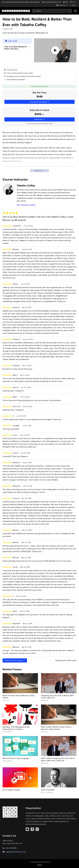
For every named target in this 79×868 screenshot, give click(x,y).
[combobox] (52, 11)
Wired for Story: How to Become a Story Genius (19, 697)
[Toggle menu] (75, 11)
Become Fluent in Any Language (16, 758)
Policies (40, 865)
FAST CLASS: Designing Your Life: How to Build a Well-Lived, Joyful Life (58, 759)
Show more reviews (15, 660)
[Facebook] (32, 829)
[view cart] (73, 2)
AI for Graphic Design (11, 790)
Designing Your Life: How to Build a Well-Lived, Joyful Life (57, 697)
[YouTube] (27, 829)
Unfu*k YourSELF (48, 790)
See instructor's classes (26, 205)
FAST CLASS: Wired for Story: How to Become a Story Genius (56, 728)
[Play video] (55, 50)
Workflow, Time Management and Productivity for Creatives (16, 728)
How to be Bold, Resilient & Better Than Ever (16, 48)
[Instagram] (37, 829)
